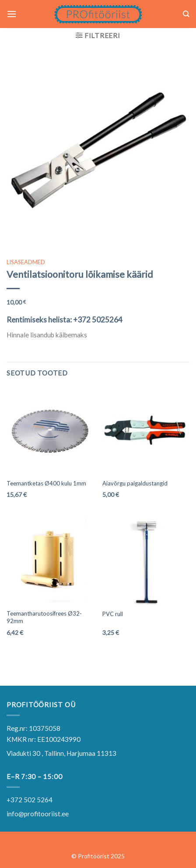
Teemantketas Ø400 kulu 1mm (46, 483)
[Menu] (12, 14)
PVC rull (113, 614)
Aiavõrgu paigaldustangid (135, 483)
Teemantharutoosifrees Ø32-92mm (44, 617)
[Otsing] (186, 14)
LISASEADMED (26, 262)
